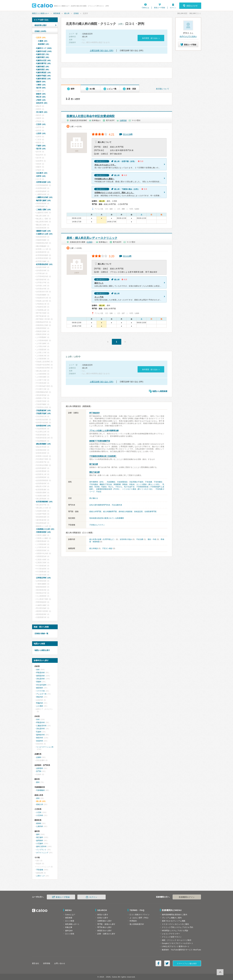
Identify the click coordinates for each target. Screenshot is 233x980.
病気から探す (103, 915)
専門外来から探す (105, 927)
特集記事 (69, 927)
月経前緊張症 (122, 482)
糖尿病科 (40, 688)
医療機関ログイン (187, 897)
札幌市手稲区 (43, 76)
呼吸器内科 (41, 673)
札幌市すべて (44, 48)
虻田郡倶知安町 (44, 264)
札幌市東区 (43, 57)
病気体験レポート (72, 924)
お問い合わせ (60, 963)
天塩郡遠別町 (43, 410)
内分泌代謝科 (41, 685)
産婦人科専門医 (95, 512)
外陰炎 (132, 484)
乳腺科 (39, 732)
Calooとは (145, 8)
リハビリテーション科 (45, 747)
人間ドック (41, 876)
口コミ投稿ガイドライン (140, 915)
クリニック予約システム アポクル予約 (178, 927)
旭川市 (41, 88)
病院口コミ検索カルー (41, 13)
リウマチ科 (41, 691)
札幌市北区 (43, 54)
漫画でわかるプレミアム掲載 (174, 921)
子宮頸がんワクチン (97, 525)
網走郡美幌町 (43, 444)
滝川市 (41, 149)
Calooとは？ (70, 915)
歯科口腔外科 (41, 846)
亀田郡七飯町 (43, 200)
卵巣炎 (125, 484)
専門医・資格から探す (106, 924)
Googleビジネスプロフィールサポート (178, 943)
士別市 (41, 133)
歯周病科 (40, 840)
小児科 (39, 812)
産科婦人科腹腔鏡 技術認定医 (131, 512)
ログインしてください (188, 36)
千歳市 (41, 146)
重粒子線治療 (94, 472)
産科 (38, 798)
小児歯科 (40, 843)
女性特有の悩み (126, 539)
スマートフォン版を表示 (187, 964)
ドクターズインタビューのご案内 (175, 924)
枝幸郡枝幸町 (43, 426)
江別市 (41, 124)
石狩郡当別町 (43, 182)
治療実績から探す (105, 921)
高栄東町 (43, 44)
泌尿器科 (40, 768)
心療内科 (40, 826)
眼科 (38, 782)
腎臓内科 (40, 703)
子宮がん (119, 487)
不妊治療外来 (117, 505)
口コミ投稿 (70, 934)
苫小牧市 (42, 112)
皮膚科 (39, 757)
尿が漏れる (94, 498)
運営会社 (36, 963)
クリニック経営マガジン (172, 937)
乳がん (111, 487)
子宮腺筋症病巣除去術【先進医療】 (103, 456)
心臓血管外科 (41, 726)
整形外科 (40, 738)
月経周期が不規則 (136, 482)
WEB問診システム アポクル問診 (175, 931)
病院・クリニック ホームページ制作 (177, 940)
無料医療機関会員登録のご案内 (175, 915)
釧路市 (41, 94)
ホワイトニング (42, 853)
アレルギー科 (41, 694)
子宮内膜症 (158, 482)
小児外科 (40, 815)
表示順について (162, 89)
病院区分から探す (105, 931)
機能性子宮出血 (106, 484)
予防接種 (40, 870)
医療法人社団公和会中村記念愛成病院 (91, 116)
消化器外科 (41, 729)
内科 (38, 670)
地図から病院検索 (160, 391)
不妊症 (99, 492)
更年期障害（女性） (97, 482)
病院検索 (57, 13)
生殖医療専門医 (151, 512)
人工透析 (40, 706)
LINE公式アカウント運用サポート (176, 946)
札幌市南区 (43, 67)
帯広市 (41, 97)
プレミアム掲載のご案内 (172, 918)
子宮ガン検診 (107, 548)
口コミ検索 (70, 921)
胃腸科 (39, 682)
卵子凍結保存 (94, 413)
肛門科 (39, 771)
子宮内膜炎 (94, 484)
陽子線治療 (94, 464)
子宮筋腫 (148, 482)
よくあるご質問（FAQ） (140, 918)
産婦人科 (40, 804)
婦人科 (67, 13)
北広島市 (42, 173)
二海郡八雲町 (43, 210)
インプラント (41, 850)
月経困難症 (111, 482)
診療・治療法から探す (106, 934)
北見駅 (90, 242)
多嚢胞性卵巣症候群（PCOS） (108, 489)
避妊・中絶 (152, 539)
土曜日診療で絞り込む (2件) (102, 51)
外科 (38, 719)
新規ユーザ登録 (160, 8)
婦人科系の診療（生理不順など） (102, 539)
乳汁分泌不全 (129, 487)
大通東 (43, 41)
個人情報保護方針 (137, 924)
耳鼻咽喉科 (41, 790)
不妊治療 (140, 539)
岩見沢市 (42, 103)
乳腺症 (104, 487)
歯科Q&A (69, 931)
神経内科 (40, 697)
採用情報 (47, 963)
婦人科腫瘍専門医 (110, 512)
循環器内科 (41, 676)
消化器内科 (41, 679)
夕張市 (41, 100)
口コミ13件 (128, 134)
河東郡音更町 (43, 532)
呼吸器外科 (41, 722)
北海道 (76, 13)
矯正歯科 (40, 837)
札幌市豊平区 (43, 63)
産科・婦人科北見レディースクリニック (92, 238)
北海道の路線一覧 (41, 633)
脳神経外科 (41, 735)
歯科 (38, 834)
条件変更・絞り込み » (151, 38)
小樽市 (41, 85)
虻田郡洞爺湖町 (44, 502)
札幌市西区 (43, 70)
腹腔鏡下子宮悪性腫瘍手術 (100, 441)
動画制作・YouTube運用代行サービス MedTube (182, 950)
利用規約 (133, 921)
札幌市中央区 (44, 51)
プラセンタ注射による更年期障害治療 (104, 431)
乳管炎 (97, 487)
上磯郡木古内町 (44, 197)
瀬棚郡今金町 (43, 231)
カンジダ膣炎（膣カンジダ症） (149, 484)
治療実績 (123, 120)
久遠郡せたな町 (44, 234)
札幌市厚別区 (43, 73)
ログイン (173, 8)
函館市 (41, 82)
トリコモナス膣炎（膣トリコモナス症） (138, 489)
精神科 (39, 823)
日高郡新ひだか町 (45, 529)
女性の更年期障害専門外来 (100, 505)
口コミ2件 (127, 256)
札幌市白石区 (43, 60)
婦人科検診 (94, 548)
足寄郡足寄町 (43, 578)
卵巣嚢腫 (117, 484)
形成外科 (40, 741)
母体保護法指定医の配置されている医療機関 (107, 518)
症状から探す (103, 918)
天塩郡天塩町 (43, 413)
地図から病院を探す (42, 650)
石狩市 (41, 176)
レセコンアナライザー (171, 934)
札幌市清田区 (43, 79)
